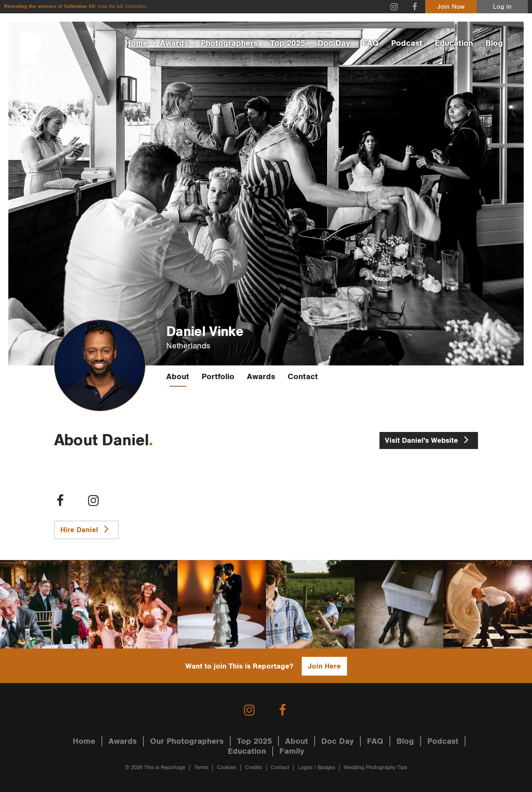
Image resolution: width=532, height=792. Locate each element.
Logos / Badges (316, 768)
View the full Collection (122, 6)
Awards (174, 43)
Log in (502, 7)
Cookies (227, 768)
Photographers (229, 43)
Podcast (407, 43)
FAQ (371, 43)
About (178, 377)
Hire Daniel (86, 529)
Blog (494, 43)
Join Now (451, 7)
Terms (201, 768)
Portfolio (218, 377)
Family (292, 751)
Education (454, 43)
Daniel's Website (429, 439)
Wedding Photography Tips (375, 768)
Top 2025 (288, 43)
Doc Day (334, 43)
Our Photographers (187, 741)
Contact (303, 377)
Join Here (324, 666)
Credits (253, 768)
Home (136, 43)
